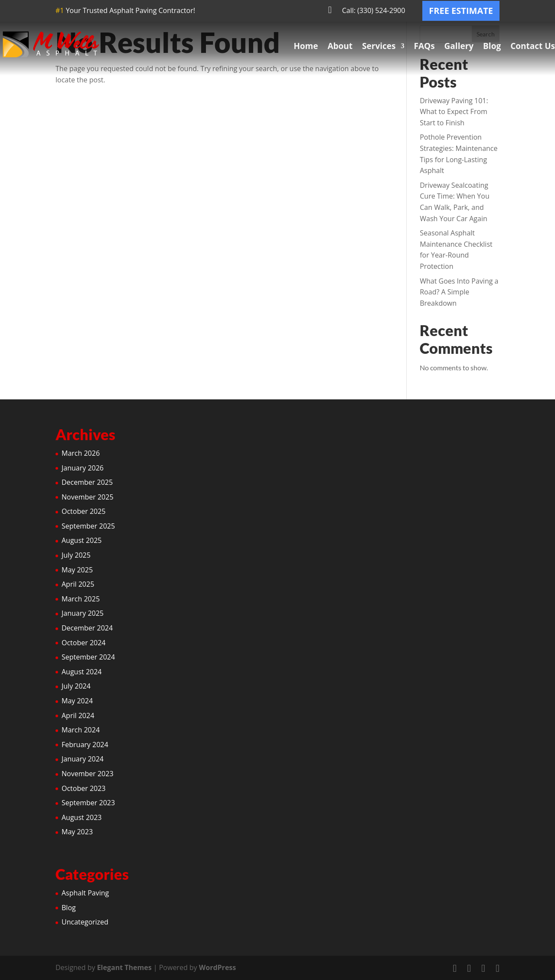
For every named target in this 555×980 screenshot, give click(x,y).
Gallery (459, 46)
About (340, 46)
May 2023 (77, 832)
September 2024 (88, 657)
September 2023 (88, 803)
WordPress (217, 967)
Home (306, 46)
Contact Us (533, 46)
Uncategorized (85, 922)
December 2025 (87, 482)
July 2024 (76, 686)
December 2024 (87, 628)
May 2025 (77, 570)
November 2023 (88, 774)
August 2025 (82, 540)
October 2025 (84, 511)
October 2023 (84, 788)
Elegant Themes (124, 967)
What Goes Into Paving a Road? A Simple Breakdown (459, 292)
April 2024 (78, 715)
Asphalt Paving (85, 893)
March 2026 (81, 453)
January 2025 (83, 613)
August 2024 (82, 672)
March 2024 (81, 730)
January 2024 (83, 759)
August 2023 (82, 817)
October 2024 (84, 643)
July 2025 (76, 555)
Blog (492, 46)
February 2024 (85, 745)
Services (379, 46)
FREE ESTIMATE (461, 11)
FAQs (424, 46)
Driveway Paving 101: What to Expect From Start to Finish (454, 112)
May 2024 (77, 701)
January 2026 (83, 468)
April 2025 (78, 584)
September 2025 (88, 526)
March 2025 (81, 599)
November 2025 (88, 497)
